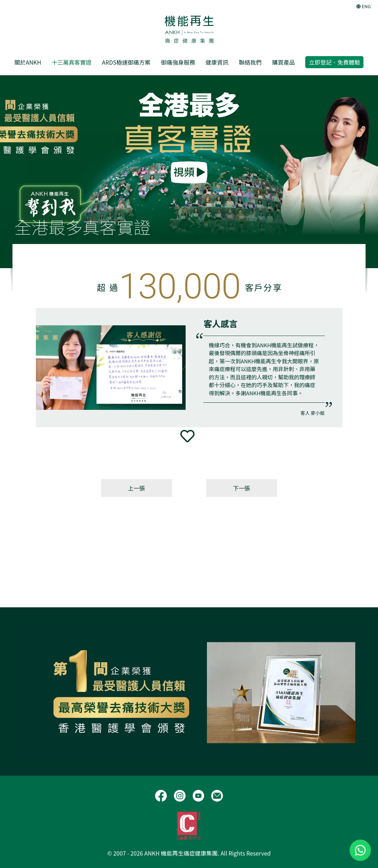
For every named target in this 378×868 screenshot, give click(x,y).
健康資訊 (217, 62)
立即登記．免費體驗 (334, 62)
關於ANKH (28, 62)
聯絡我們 (250, 62)
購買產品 (284, 62)
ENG (363, 6)
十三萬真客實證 (72, 62)
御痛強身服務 (178, 62)
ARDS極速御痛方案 (126, 62)
